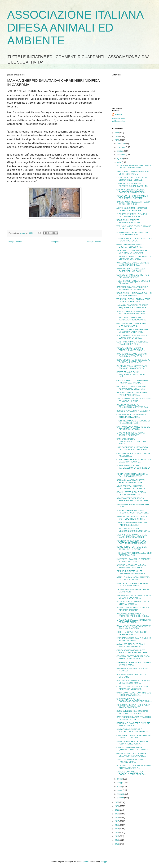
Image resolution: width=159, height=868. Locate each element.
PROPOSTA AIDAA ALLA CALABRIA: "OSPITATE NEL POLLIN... (133, 743)
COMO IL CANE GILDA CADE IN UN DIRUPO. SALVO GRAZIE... (132, 688)
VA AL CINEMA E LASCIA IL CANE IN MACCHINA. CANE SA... (133, 264)
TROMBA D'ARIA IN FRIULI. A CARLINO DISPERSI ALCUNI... (134, 554)
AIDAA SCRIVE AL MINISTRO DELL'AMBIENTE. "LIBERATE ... (132, 487)
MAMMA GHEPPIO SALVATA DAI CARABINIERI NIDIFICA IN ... (131, 270)
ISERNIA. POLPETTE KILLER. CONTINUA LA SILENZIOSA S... (132, 572)
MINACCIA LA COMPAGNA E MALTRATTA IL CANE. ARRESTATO (133, 730)
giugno (120, 779)
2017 (117, 821)
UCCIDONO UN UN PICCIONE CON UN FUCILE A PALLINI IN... (134, 294)
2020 (117, 810)
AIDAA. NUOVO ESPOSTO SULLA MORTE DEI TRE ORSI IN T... (132, 518)
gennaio (121, 798)
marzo (120, 790)
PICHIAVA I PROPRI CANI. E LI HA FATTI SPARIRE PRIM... (132, 394)
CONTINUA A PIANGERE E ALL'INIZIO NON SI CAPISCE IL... (133, 724)
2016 (117, 825)
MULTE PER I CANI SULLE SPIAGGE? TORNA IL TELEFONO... (133, 560)
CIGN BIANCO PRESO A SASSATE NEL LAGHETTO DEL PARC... (134, 737)
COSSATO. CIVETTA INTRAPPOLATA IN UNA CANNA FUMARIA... (133, 657)
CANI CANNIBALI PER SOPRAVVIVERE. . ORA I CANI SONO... (131, 441)
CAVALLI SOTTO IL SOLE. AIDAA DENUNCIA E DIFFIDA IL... (131, 493)
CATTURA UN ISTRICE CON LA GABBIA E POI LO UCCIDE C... (131, 191)
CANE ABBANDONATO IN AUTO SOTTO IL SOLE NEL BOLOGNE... (133, 651)
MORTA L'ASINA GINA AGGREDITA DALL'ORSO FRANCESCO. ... (132, 475)
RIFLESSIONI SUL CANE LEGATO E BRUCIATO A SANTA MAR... (132, 331)
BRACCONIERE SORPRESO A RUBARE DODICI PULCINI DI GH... (133, 499)
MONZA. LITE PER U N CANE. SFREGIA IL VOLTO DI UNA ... (131, 349)
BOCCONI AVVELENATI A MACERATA (133, 411)
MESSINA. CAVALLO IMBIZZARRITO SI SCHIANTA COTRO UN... (134, 682)
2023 (117, 140)
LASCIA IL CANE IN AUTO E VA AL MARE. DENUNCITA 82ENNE (132, 536)
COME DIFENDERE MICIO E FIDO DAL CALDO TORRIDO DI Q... (134, 461)
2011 (117, 844)
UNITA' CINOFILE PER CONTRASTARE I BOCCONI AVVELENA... (134, 694)
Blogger (104, 862)
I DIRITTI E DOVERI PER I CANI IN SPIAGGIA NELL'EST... (132, 633)
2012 (117, 840)
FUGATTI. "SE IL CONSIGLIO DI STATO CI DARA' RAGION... (134, 603)
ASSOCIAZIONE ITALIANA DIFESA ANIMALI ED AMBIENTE (75, 28)
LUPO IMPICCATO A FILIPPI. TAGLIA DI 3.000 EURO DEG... (134, 664)
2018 (117, 817)
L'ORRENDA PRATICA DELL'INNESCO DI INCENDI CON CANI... (133, 258)
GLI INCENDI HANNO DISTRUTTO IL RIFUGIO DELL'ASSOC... (133, 276)
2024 (117, 136)
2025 (117, 133)
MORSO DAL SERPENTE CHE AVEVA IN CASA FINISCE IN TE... (133, 706)
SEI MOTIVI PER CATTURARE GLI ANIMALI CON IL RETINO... (132, 548)
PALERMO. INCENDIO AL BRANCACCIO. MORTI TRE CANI (132, 406)
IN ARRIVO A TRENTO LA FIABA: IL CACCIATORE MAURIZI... (132, 215)
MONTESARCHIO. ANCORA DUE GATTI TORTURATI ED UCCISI (131, 542)
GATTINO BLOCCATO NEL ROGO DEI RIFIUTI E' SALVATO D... (133, 428)
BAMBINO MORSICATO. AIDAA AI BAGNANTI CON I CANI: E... (131, 566)
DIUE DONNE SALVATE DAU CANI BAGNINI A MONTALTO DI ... (132, 355)
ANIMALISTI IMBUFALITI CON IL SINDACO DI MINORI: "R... (131, 645)
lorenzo (118, 114)
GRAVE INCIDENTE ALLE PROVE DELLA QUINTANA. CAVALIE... (131, 755)
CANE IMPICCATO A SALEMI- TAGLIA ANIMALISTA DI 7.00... (133, 203)
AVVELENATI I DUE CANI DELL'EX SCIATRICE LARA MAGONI (132, 252)
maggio (120, 783)
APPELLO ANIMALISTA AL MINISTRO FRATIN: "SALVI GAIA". (133, 578)
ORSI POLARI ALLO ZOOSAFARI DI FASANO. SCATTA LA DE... (132, 382)
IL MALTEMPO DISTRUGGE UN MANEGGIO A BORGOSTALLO (131, 319)
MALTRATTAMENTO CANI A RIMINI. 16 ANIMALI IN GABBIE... (134, 639)
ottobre (120, 151)
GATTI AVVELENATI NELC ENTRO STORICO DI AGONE (132, 325)
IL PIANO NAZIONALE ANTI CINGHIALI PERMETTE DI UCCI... (134, 621)
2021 (117, 806)
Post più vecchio (94, 242)
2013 (117, 836)
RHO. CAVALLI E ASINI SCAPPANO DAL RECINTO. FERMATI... (132, 585)
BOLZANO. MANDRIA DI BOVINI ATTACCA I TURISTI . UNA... (131, 481)
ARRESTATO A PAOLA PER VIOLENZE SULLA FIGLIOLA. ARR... (134, 597)
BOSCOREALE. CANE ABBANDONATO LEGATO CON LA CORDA (134, 337)
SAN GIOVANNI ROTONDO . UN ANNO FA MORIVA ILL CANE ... (134, 400)
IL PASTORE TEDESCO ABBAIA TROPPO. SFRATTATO (131, 434)
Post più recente (15, 242)
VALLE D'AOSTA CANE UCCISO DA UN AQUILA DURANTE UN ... (134, 627)
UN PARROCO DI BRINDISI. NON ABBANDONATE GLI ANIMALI (131, 388)
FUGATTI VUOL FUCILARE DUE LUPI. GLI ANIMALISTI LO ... (133, 282)
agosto (120, 158)
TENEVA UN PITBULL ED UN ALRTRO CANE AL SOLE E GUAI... (133, 300)
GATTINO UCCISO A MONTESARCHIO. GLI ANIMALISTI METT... (134, 718)
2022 (117, 802)
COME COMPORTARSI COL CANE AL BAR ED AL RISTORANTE (133, 361)
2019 (117, 814)
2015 (117, 829)
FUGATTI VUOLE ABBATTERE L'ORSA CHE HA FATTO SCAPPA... (134, 167)
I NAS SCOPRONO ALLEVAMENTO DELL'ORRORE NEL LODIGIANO (132, 448)
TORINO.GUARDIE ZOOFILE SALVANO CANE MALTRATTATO (134, 227)
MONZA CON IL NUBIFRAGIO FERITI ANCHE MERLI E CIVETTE (133, 197)
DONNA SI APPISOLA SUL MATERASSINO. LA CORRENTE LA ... (133, 468)
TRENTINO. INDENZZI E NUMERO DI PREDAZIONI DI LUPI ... (133, 422)
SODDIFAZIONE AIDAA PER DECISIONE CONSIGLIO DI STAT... (133, 530)
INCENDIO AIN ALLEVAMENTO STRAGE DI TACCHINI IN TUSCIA (133, 615)
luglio (119, 162)
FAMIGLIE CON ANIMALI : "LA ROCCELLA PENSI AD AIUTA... (131, 773)
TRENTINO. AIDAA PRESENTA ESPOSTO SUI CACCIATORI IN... (132, 185)
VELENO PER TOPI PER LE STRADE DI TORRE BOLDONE (133, 609)
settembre (121, 155)
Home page (55, 242)
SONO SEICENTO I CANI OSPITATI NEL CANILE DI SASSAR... (132, 712)
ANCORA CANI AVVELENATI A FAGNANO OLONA (130, 761)
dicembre (121, 143)
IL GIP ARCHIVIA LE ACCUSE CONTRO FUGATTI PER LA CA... (134, 240)
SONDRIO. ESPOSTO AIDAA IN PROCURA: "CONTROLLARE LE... (133, 512)
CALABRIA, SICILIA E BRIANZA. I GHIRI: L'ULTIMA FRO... (131, 416)
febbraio (121, 794)
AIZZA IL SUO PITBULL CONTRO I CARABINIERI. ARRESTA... (132, 209)
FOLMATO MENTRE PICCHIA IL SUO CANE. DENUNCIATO (133, 234)
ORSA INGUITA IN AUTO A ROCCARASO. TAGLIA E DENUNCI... (134, 700)
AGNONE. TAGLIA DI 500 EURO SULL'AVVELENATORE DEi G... (131, 313)
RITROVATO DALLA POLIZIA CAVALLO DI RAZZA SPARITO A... (134, 767)
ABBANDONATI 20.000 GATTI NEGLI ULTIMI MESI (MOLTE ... (133, 173)
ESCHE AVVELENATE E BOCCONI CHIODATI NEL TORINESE (132, 179)
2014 (117, 832)
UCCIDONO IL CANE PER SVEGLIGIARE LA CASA (128, 221)
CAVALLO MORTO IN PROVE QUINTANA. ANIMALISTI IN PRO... (133, 749)
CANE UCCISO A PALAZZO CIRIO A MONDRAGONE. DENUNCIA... (132, 288)
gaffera (86, 862)
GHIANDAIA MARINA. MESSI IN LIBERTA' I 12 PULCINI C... (130, 246)
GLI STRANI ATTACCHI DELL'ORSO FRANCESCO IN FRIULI (132, 343)
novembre (121, 147)
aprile (120, 786)
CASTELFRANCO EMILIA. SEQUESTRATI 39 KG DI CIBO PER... (131, 375)
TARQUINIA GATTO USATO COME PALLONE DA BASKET (132, 524)
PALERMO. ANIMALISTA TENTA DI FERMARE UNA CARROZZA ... (132, 367)
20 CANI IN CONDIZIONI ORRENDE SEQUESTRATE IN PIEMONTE (132, 306)
